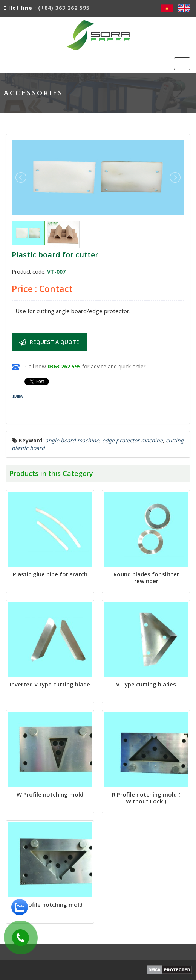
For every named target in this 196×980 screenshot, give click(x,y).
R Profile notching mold (50, 904)
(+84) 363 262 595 (64, 8)
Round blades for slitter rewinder (146, 578)
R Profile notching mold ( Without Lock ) (146, 798)
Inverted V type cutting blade (50, 684)
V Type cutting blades (146, 684)
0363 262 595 (64, 366)
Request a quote (49, 342)
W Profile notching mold (50, 794)
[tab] (17, 397)
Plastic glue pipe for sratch (50, 574)
